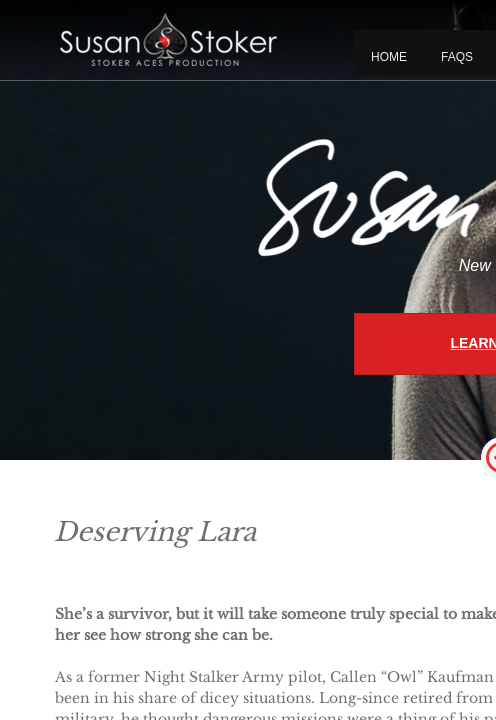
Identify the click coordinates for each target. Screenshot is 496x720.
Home (389, 57)
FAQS (457, 57)
